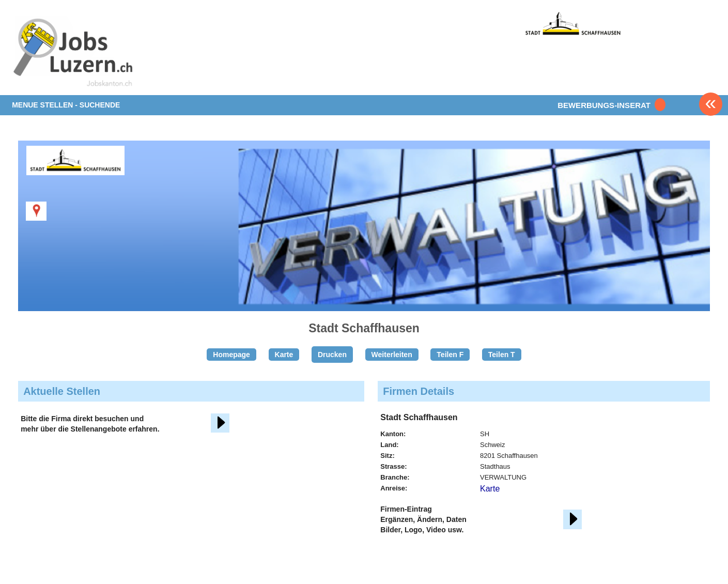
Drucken (332, 355)
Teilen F (450, 355)
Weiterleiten (392, 355)
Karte (284, 355)
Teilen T (502, 355)
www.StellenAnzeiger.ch (73, 54)
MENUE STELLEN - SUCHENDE (66, 105)
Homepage (231, 355)
